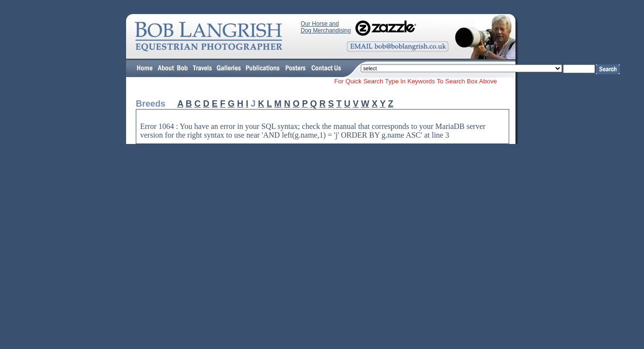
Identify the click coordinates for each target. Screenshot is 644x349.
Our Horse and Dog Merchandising (326, 27)
